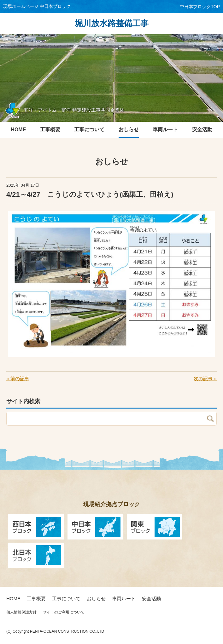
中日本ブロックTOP (200, 7)
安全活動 (151, 599)
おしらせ (96, 599)
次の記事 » (205, 378)
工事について (66, 599)
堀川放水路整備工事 (112, 23)
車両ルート (124, 599)
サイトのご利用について (64, 612)
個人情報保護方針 (21, 612)
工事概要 (36, 599)
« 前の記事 (18, 378)
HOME (13, 599)
